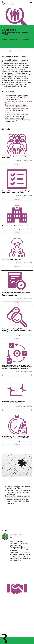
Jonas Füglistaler (17, 535)
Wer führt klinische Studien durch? (12, 259)
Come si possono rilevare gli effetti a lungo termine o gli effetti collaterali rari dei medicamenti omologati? (17, 330)
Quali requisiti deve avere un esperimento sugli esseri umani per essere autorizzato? (16, 192)
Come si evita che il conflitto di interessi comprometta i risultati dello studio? (14, 402)
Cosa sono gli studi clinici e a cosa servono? (15, 226)
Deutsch (6, 51)
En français (15, 51)
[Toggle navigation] (31, 3)
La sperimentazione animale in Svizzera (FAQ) (18, 101)
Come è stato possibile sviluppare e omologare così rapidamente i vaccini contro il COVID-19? (16, 437)
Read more (17, 164)
